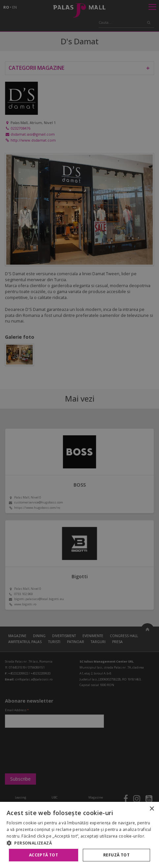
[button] (79, 843)
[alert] (79, 434)
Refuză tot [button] (116, 855)
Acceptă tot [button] (44, 855)
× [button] (152, 809)
